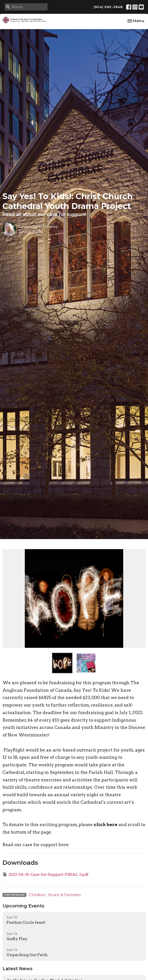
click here (106, 825)
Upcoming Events (23, 906)
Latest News (18, 969)
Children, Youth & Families (55, 895)
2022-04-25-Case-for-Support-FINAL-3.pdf (45, 874)
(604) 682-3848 (108, 7)
